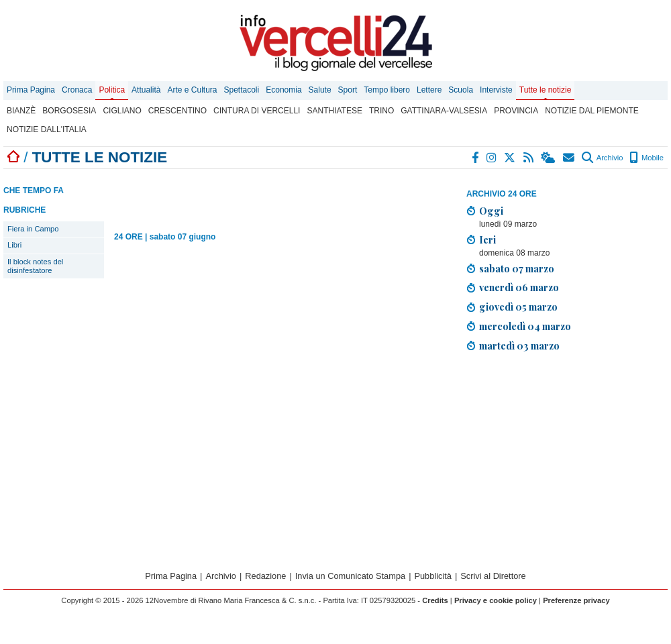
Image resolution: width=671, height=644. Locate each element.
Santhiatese (334, 111)
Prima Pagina (31, 90)
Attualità (146, 90)
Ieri (487, 239)
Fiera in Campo (33, 229)
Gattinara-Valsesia (444, 111)
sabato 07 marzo (517, 268)
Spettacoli (242, 90)
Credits (435, 600)
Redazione (265, 576)
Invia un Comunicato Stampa (350, 576)
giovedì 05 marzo (518, 307)
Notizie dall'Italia (47, 129)
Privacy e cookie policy (496, 600)
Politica (112, 90)
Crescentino (177, 111)
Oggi (491, 211)
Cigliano (122, 111)
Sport (348, 90)
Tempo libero (387, 90)
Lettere (429, 90)
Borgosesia (69, 111)
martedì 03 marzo (519, 345)
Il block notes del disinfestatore (35, 266)
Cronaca (77, 90)
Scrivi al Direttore (493, 576)
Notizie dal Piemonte (592, 111)
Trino (381, 111)
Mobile (647, 158)
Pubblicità (433, 576)
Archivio (602, 158)
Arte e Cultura (192, 90)
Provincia (516, 111)
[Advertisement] (271, 196)
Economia (283, 90)
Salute (320, 90)
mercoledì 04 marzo (525, 326)
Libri (14, 245)
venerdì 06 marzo (519, 287)
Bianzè (21, 111)
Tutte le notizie (546, 90)
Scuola (461, 90)
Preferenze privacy (576, 600)
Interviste (496, 90)
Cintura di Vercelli (257, 111)
